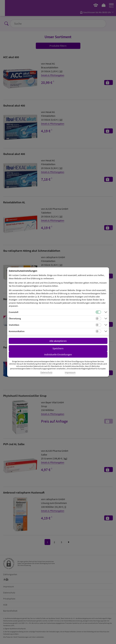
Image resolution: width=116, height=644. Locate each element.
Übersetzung (15, 318)
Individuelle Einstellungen (58, 354)
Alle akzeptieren (58, 341)
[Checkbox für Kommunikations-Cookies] (98, 331)
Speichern (58, 348)
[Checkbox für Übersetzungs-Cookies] (98, 318)
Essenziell (14, 312)
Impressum (70, 372)
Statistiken (14, 325)
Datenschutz (46, 372)
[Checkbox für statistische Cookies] (98, 325)
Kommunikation (17, 331)
